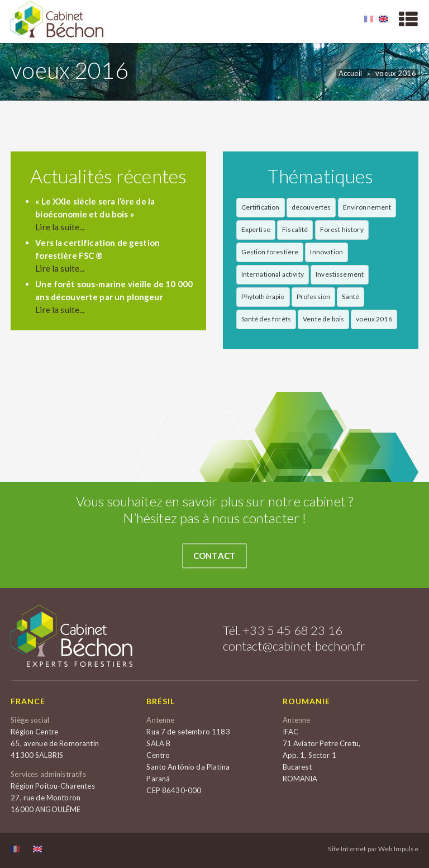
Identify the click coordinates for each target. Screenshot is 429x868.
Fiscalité (295, 229)
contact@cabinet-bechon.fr (294, 646)
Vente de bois (323, 319)
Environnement (367, 207)
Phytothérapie (263, 297)
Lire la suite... (60, 227)
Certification (261, 207)
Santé (351, 297)
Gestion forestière (270, 252)
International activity (273, 274)
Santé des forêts (266, 319)
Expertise (256, 229)
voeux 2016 (396, 73)
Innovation (326, 252)
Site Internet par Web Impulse (373, 849)
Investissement (340, 274)
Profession (314, 297)
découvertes (311, 207)
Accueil (350, 73)
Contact (214, 556)
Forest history (342, 229)
